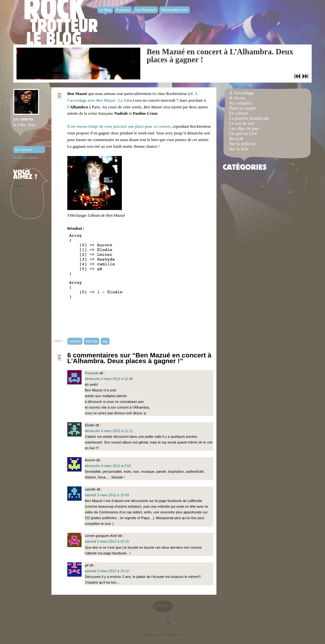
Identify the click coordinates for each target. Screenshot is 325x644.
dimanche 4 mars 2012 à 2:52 (108, 466)
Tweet (18, 186)
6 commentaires (26, 158)
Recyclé (236, 139)
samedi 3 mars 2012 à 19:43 (107, 495)
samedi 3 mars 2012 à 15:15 (107, 541)
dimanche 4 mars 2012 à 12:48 (109, 379)
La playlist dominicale (249, 118)
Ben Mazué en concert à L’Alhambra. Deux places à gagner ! (220, 56)
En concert (24, 150)
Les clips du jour (244, 129)
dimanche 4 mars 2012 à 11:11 (109, 431)
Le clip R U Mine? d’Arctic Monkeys (297, 76)
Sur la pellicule (243, 144)
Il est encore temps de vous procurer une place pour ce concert (119, 126)
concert (75, 341)
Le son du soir (242, 123)
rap (105, 341)
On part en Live (243, 134)
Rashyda (92, 373)
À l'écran (237, 98)
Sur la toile (239, 149)
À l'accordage (241, 93)
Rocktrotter (61, 22)
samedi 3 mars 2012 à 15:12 (107, 571)
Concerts (148, 635)
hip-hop (92, 341)
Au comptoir (240, 103)
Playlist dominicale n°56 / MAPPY (305, 76)
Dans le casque (242, 108)
